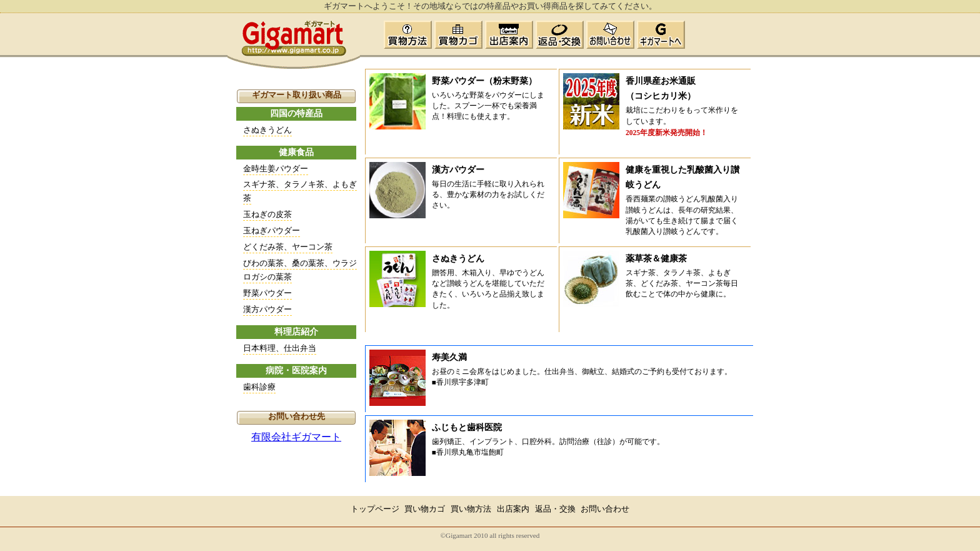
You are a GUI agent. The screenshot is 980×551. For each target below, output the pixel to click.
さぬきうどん (267, 130)
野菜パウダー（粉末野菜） (484, 81)
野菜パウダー (267, 293)
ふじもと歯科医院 (467, 427)
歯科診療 (259, 387)
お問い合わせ (605, 509)
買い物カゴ (425, 509)
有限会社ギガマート (296, 437)
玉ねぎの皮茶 (267, 214)
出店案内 (513, 509)
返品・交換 (555, 509)
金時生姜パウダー (276, 169)
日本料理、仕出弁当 (280, 348)
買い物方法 (471, 509)
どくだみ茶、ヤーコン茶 (288, 247)
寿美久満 (449, 357)
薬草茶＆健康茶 (656, 258)
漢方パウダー (267, 309)
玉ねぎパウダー (272, 230)
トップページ (375, 509)
